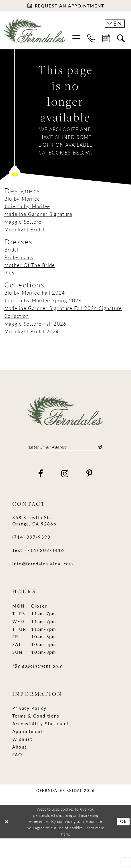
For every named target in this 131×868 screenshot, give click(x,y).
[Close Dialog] (7, 822)
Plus (9, 273)
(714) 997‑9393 (31, 537)
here (65, 834)
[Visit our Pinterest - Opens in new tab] (90, 474)
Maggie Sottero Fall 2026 (35, 324)
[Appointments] (65, 6)
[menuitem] (76, 38)
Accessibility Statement (41, 724)
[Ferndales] (35, 33)
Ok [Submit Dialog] (124, 822)
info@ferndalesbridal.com (43, 564)
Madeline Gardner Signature (38, 214)
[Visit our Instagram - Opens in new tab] (65, 474)
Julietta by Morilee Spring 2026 (43, 300)
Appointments (29, 731)
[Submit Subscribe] (99, 447)
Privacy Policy (29, 708)
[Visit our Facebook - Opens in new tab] (41, 474)
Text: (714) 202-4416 (38, 550)
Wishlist (22, 739)
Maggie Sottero (23, 222)
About (19, 747)
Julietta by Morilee (27, 206)
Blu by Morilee (22, 199)
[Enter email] (65, 447)
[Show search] (121, 39)
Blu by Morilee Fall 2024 (35, 293)
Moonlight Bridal (24, 229)
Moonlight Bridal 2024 (32, 331)
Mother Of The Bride (30, 265)
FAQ (17, 755)
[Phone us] (91, 38)
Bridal (11, 250)
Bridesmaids (19, 257)
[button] (76, 38)
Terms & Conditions (36, 716)
